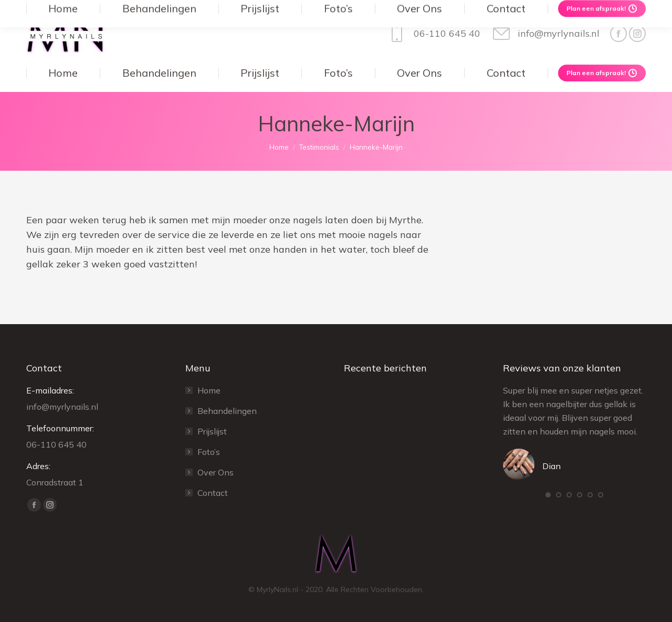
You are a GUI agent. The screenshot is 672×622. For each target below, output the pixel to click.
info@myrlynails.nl (545, 34)
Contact (213, 493)
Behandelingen (227, 411)
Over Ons (216, 472)
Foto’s (209, 452)
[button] (548, 495)
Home (209, 390)
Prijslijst (212, 431)
